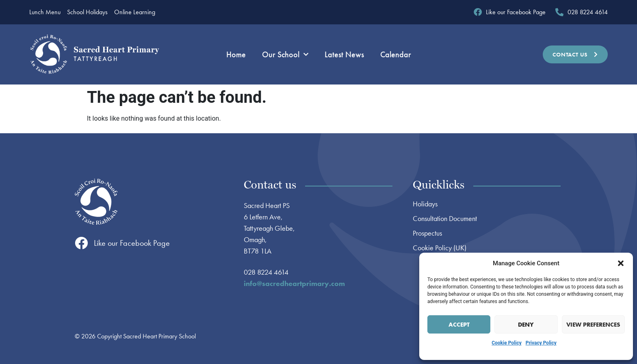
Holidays (425, 204)
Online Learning (135, 12)
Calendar (396, 54)
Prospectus (427, 233)
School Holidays (87, 12)
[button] (621, 263)
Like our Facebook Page (132, 243)
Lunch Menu (45, 12)
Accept (459, 325)
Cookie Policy (507, 343)
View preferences (593, 325)
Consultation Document (445, 219)
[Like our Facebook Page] (81, 243)
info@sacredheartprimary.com (294, 283)
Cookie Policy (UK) (440, 248)
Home (236, 54)
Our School (285, 54)
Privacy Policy (541, 343)
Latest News (344, 54)
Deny (526, 325)
